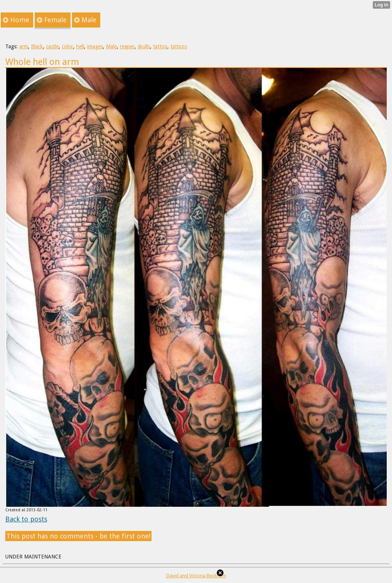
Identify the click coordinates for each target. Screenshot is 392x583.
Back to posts (26, 519)
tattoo (160, 46)
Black (37, 46)
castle (52, 46)
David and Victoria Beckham (196, 576)
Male (111, 46)
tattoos (179, 46)
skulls (144, 46)
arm (24, 46)
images (95, 46)
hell (80, 46)
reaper (127, 46)
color (67, 46)
